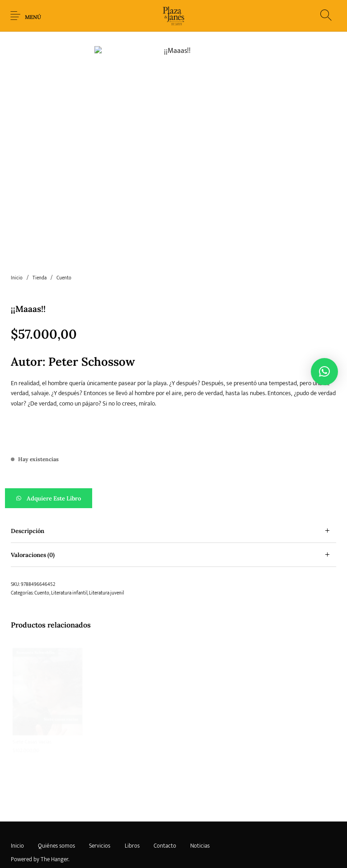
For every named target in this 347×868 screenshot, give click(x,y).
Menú (33, 17)
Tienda (40, 246)
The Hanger (54, 828)
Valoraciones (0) (33, 523)
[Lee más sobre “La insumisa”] (216, 748)
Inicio (17, 246)
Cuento (64, 246)
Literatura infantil (69, 561)
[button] (173, 467)
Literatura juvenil (106, 561)
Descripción (28, 499)
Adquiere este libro (59, 467)
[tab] (173, 499)
